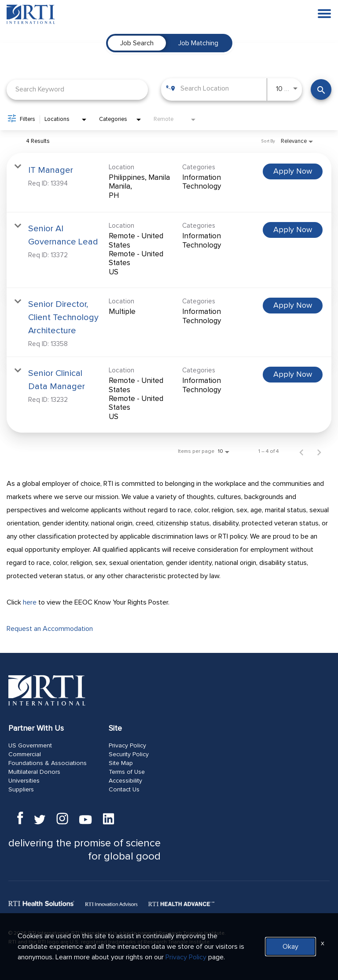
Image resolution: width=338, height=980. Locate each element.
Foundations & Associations (48, 763)
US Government (30, 746)
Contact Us (124, 790)
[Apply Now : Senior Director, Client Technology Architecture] (293, 306)
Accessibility (125, 781)
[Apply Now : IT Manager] (293, 171)
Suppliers (21, 790)
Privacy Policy (127, 746)
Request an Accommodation (50, 629)
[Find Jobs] (321, 89)
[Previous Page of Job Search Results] (301, 452)
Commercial (25, 754)
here (30, 602)
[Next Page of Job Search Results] (319, 452)
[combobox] (77, 89)
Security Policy (129, 754)
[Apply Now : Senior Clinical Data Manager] (293, 375)
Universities (24, 781)
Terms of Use (127, 772)
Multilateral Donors (34, 772)
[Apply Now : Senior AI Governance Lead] (293, 230)
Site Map (121, 763)
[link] (169, 183)
